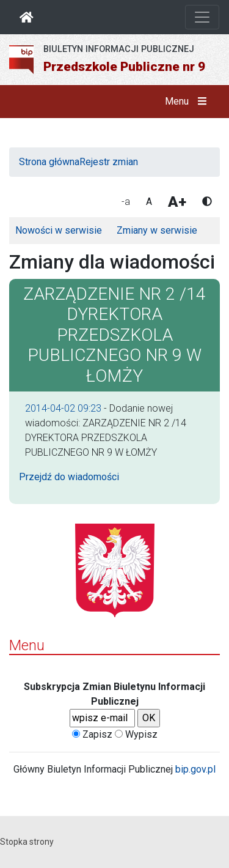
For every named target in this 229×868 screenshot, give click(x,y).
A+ (177, 202)
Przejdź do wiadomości (69, 477)
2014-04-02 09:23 (63, 408)
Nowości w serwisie (59, 230)
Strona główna (49, 162)
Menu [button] (188, 102)
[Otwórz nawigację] (202, 17)
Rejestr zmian (109, 162)
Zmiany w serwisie (157, 230)
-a (126, 202)
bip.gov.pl (195, 769)
